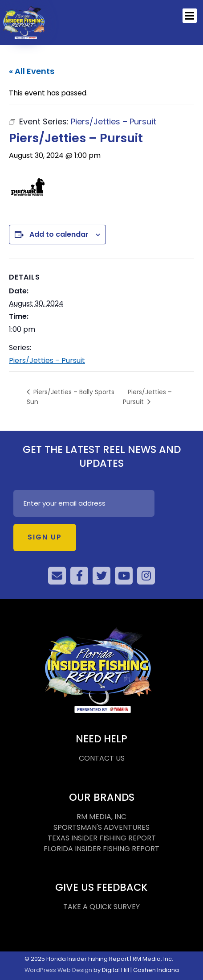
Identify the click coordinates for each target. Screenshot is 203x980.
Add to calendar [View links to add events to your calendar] (59, 234)
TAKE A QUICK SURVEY (101, 907)
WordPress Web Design (58, 970)
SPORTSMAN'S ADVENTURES (101, 827)
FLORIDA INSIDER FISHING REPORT (101, 849)
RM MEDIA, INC (101, 817)
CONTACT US (102, 758)
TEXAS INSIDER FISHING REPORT (102, 838)
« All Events (32, 71)
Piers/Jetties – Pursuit (47, 360)
